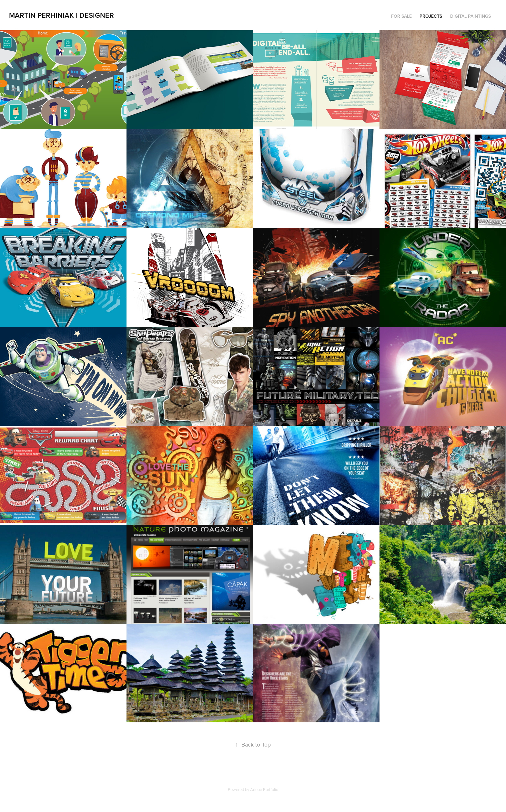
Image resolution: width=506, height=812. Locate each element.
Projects (431, 16)
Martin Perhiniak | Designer (61, 15)
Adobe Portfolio (264, 789)
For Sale (401, 16)
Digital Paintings (471, 16)
